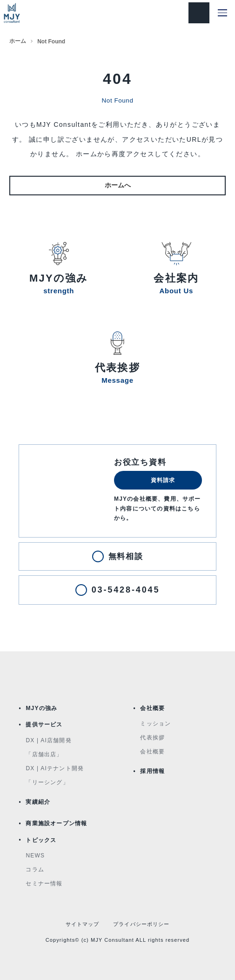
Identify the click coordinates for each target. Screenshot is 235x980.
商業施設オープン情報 (56, 823)
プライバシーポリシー (141, 924)
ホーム (18, 41)
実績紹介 (38, 802)
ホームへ (118, 185)
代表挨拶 (152, 738)
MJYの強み (41, 708)
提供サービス (44, 725)
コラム (35, 870)
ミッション (155, 724)
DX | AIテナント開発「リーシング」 (55, 775)
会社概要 (152, 708)
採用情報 (152, 771)
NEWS (35, 856)
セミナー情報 (44, 883)
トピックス (41, 840)
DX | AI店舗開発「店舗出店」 (48, 747)
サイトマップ (83, 924)
